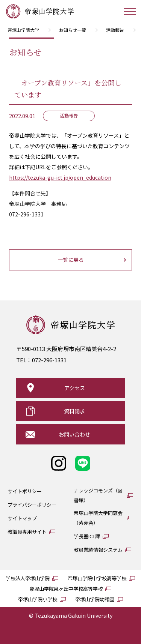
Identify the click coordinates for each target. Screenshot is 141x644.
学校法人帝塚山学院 (28, 578)
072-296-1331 (49, 360)
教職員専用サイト (27, 532)
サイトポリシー (25, 491)
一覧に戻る (71, 260)
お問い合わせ (74, 434)
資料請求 (74, 411)
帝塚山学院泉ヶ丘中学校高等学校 (66, 589)
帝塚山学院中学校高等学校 (97, 578)
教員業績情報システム (98, 550)
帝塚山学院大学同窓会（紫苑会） (98, 518)
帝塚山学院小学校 (38, 599)
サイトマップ (22, 518)
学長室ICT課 (87, 536)
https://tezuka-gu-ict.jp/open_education (60, 177)
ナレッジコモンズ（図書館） (98, 495)
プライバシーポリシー (32, 505)
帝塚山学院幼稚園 (95, 599)
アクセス (75, 388)
